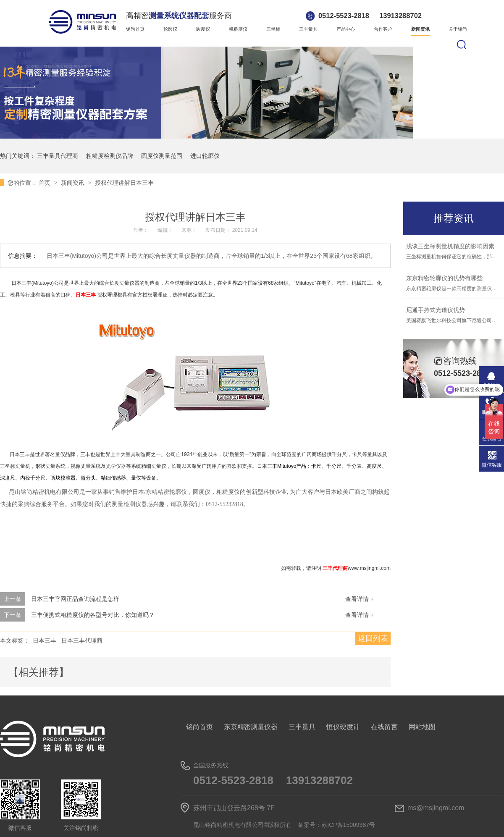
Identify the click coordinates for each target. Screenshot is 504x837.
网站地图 (422, 727)
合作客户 (383, 29)
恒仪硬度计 (343, 727)
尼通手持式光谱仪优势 (436, 310)
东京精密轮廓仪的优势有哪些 (444, 278)
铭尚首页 (135, 29)
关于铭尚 (458, 29)
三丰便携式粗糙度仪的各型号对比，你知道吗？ (93, 615)
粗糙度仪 (238, 29)
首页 (45, 183)
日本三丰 (45, 640)
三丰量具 (308, 29)
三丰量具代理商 (58, 156)
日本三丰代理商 (82, 640)
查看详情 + (360, 599)
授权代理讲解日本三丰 (124, 183)
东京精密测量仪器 (251, 727)
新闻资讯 (420, 29)
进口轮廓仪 (205, 156)
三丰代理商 (335, 568)
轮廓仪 (170, 29)
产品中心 (346, 29)
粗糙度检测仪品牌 (110, 156)
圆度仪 (203, 29)
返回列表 (373, 638)
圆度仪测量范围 (162, 156)
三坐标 (273, 29)
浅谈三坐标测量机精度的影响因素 (450, 246)
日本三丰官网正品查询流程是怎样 (75, 599)
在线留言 (384, 727)
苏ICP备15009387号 (348, 825)
